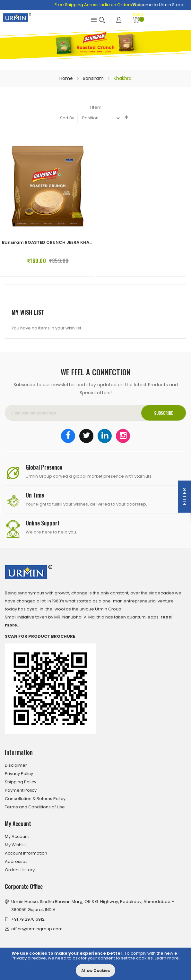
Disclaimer (16, 765)
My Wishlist (16, 845)
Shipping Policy (21, 782)
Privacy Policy (19, 774)
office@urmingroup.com (37, 929)
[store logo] (17, 17)
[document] (96, 964)
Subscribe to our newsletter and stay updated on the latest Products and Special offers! (96, 389)
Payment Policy (21, 790)
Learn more (167, 958)
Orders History (20, 870)
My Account (17, 836)
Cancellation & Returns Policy (35, 799)
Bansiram (94, 78)
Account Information (26, 853)
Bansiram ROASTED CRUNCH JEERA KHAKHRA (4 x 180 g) (63, 242)
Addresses (16, 861)
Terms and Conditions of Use (35, 807)
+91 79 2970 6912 (28, 919)
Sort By (67, 118)
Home (67, 78)
